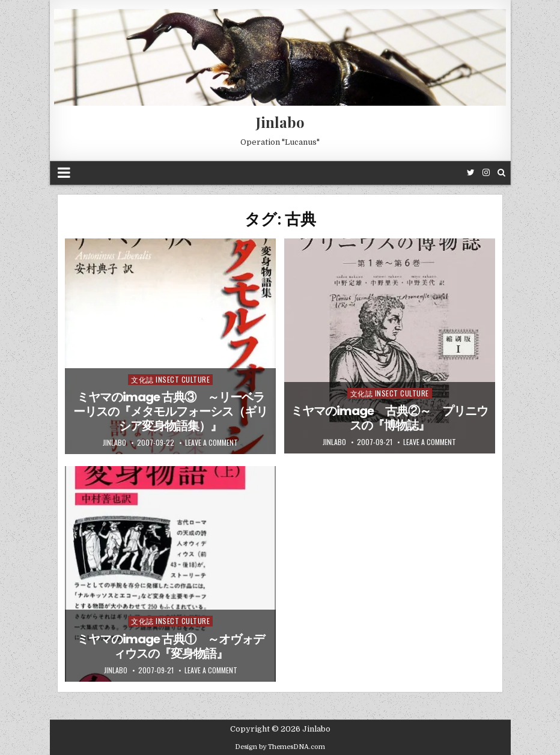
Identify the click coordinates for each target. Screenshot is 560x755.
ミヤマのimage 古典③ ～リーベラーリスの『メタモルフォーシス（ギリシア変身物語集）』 (170, 411)
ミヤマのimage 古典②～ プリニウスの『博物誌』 (389, 418)
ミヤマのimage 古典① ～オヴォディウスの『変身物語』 (171, 646)
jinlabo (114, 443)
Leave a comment (212, 443)
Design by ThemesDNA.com (280, 747)
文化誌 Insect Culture (170, 379)
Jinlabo (280, 122)
